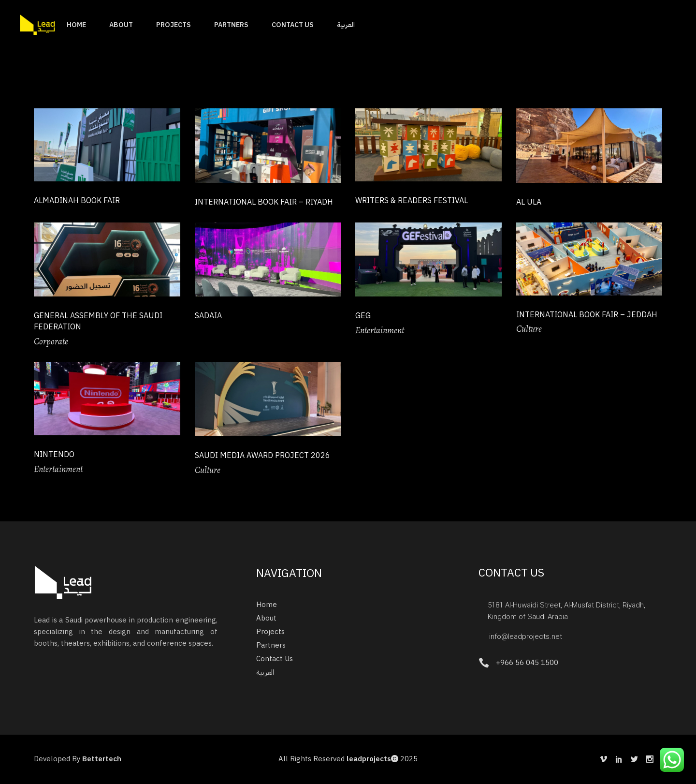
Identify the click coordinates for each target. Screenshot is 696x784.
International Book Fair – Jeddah (587, 315)
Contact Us (275, 659)
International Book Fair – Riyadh (264, 202)
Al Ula (529, 202)
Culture (529, 329)
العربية (265, 672)
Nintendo (54, 455)
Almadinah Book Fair (77, 201)
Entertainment (380, 330)
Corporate (51, 341)
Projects (270, 632)
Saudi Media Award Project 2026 (262, 456)
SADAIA (208, 316)
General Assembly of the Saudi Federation (98, 321)
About (266, 618)
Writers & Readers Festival (412, 201)
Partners (271, 645)
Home (267, 605)
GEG (363, 316)
